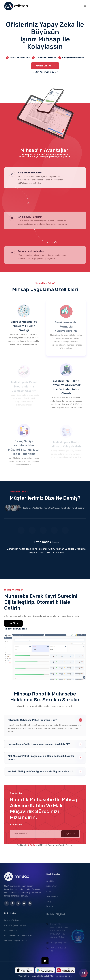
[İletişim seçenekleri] (83, 973)
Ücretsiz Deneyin (45, 66)
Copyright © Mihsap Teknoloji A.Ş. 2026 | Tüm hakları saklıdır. (45, 976)
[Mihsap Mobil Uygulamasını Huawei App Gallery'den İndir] (65, 970)
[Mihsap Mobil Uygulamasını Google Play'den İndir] (45, 970)
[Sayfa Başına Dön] (45, 961)
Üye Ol (13, 624)
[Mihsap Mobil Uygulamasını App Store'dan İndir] (24, 970)
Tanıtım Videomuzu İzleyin (45, 72)
